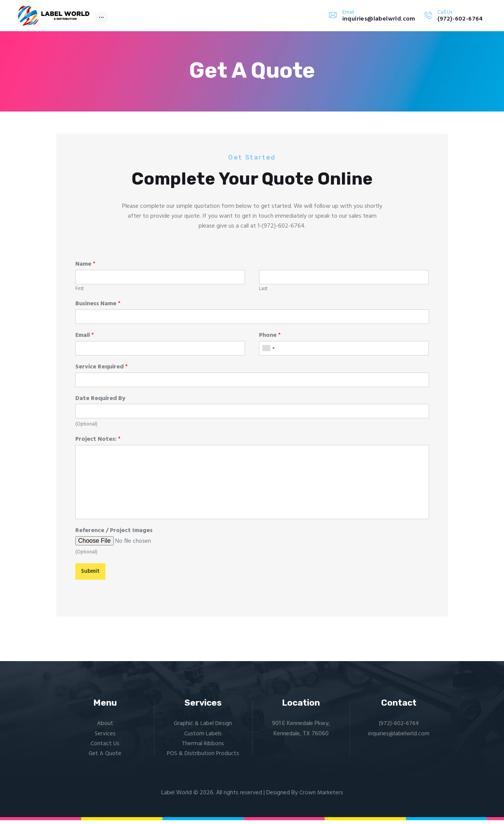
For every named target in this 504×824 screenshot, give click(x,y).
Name (85, 268)
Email (85, 339)
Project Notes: (98, 443)
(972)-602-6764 (399, 727)
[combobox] (268, 351)
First (79, 292)
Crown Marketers (321, 797)
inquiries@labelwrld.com (399, 737)
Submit (91, 575)
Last (263, 292)
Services (105, 737)
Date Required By (100, 402)
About (105, 727)
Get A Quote (105, 757)
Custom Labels (203, 737)
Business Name (98, 307)
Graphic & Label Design (203, 727)
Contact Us (105, 747)
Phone (270, 339)
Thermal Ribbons (203, 747)
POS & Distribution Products (203, 757)
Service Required (102, 370)
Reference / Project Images (114, 534)
